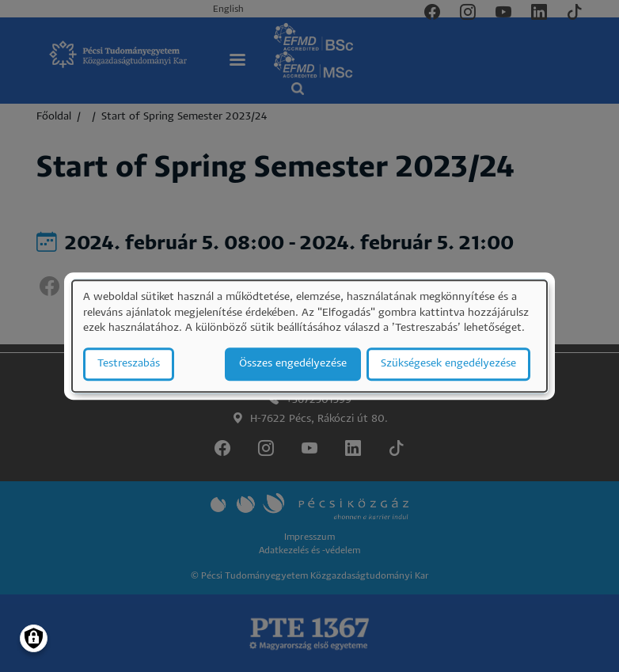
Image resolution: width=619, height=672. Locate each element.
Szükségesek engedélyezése (448, 364)
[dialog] (309, 336)
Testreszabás (129, 364)
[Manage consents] (34, 638)
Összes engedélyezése (293, 364)
